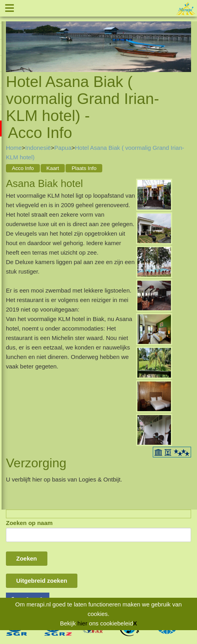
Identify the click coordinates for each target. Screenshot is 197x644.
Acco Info (23, 168)
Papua (63, 148)
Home (14, 148)
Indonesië (38, 148)
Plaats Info (84, 168)
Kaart (53, 168)
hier (82, 623)
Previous (12, 38)
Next (185, 38)
